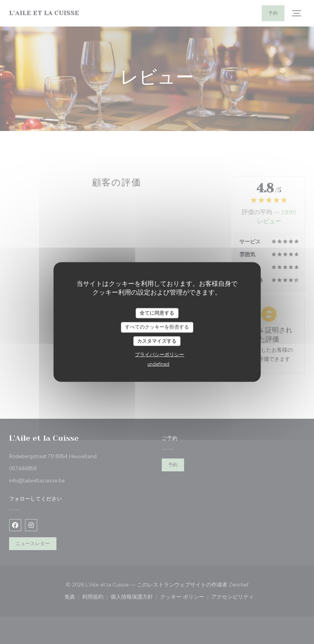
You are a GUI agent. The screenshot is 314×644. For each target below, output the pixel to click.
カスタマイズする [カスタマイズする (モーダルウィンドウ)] (157, 341)
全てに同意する (157, 313)
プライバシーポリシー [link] (159, 355)
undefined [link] (158, 364)
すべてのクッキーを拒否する (157, 327)
